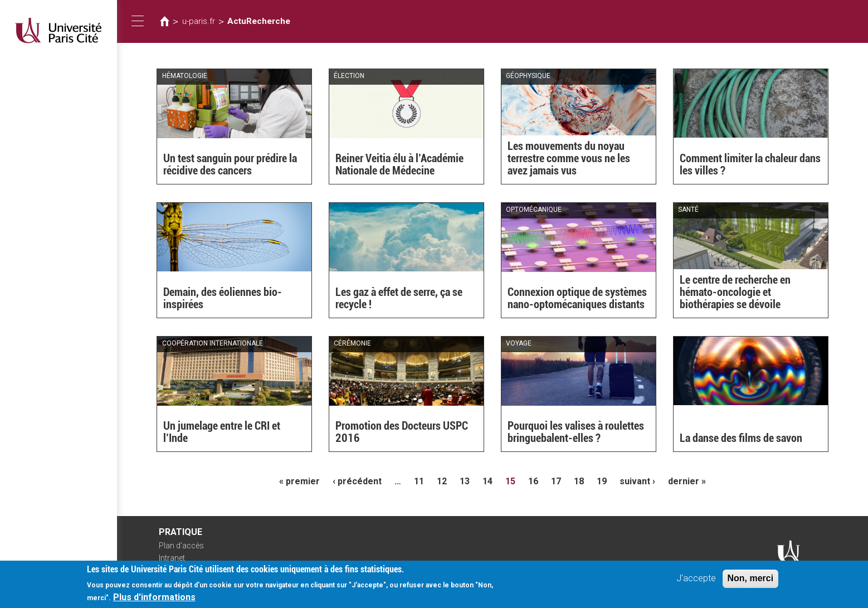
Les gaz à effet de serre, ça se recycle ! (399, 298)
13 (465, 481)
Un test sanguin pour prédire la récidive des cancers (230, 164)
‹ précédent (357, 481)
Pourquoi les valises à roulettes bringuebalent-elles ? (576, 432)
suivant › (637, 481)
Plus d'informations (154, 600)
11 (419, 481)
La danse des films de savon (741, 438)
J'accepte (696, 581)
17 (556, 481)
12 (442, 481)
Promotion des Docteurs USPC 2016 (402, 432)
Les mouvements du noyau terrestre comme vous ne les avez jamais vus (569, 158)
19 (602, 481)
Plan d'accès (181, 546)
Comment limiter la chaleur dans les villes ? (750, 164)
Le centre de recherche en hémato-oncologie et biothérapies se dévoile (735, 292)
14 (487, 481)
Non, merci (751, 581)
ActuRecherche (259, 21)
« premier (299, 481)
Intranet (172, 558)
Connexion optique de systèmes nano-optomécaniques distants (577, 298)
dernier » (687, 481)
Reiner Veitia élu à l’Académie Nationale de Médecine (399, 164)
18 (579, 481)
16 (533, 481)
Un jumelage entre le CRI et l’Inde (222, 432)
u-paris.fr (199, 21)
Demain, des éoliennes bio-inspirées (223, 298)
